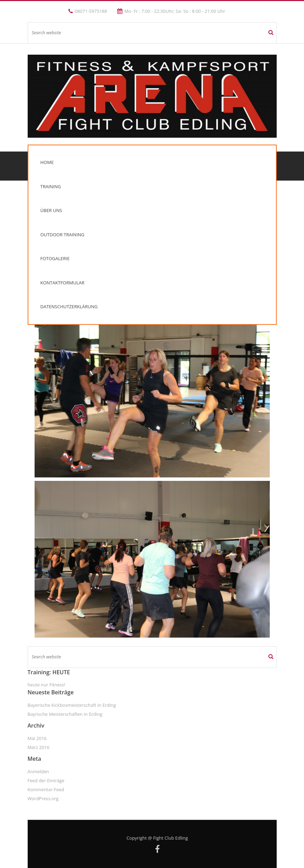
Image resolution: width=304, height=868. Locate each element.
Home (47, 162)
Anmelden (38, 771)
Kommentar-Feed (46, 789)
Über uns (51, 210)
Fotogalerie (55, 258)
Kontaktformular (62, 283)
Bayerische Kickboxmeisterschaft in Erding (72, 705)
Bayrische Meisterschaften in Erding (65, 714)
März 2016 (39, 747)
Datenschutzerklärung (69, 307)
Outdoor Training (63, 235)
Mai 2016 (37, 738)
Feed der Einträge (46, 780)
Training (51, 186)
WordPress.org (43, 798)
